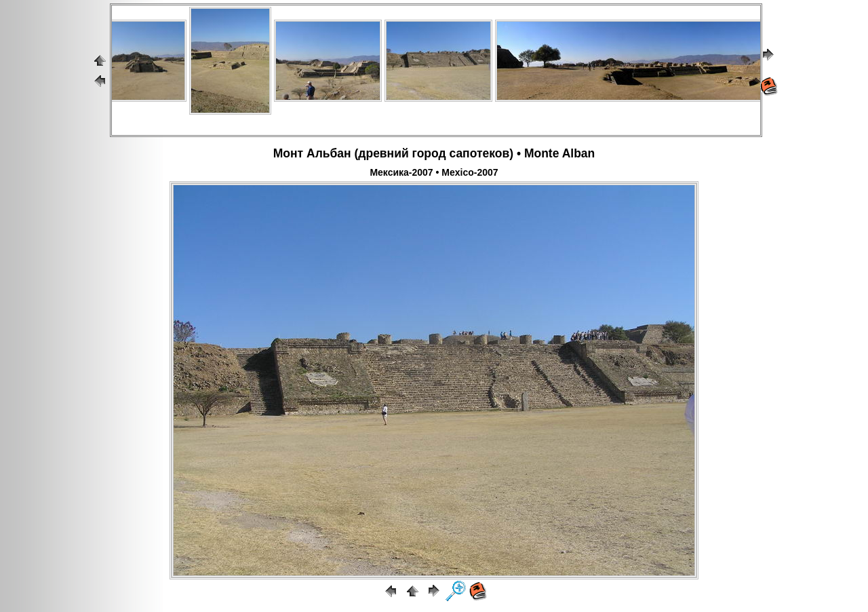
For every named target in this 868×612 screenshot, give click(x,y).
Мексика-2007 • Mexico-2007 (434, 172)
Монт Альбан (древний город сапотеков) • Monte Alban (434, 153)
